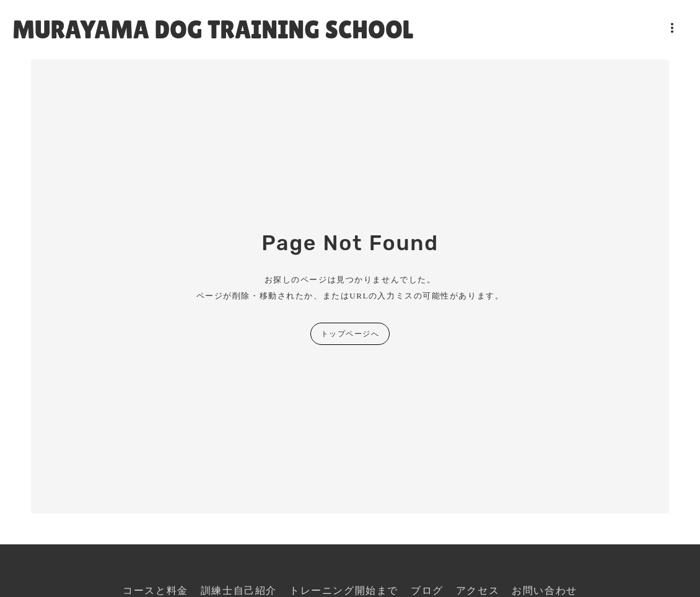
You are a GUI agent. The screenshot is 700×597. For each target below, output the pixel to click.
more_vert (672, 28)
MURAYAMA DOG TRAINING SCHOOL (213, 30)
